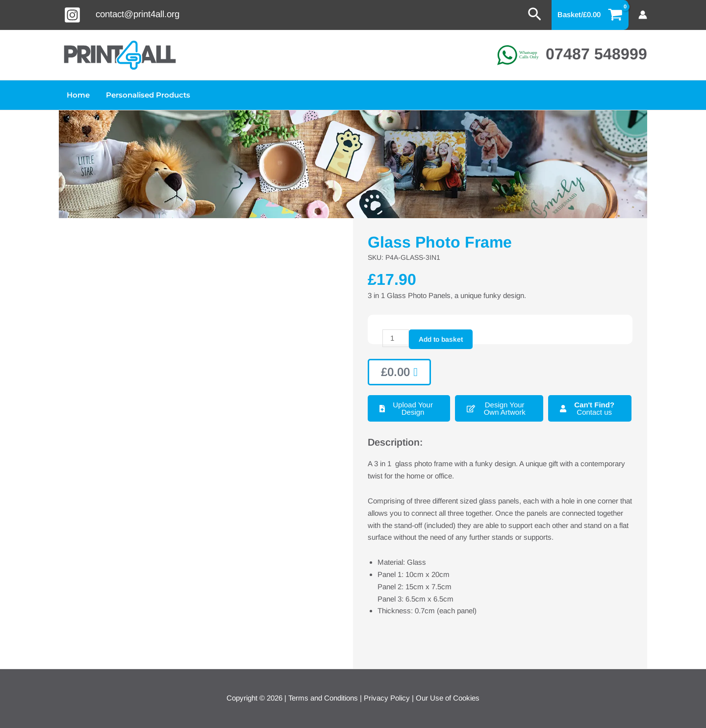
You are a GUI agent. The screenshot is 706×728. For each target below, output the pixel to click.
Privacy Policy (387, 698)
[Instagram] (72, 15)
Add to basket (441, 339)
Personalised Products (146, 95)
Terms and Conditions (323, 698)
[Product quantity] (396, 338)
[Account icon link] (643, 15)
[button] (535, 15)
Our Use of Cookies (448, 698)
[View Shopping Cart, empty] (590, 15)
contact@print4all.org (138, 14)
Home (78, 95)
